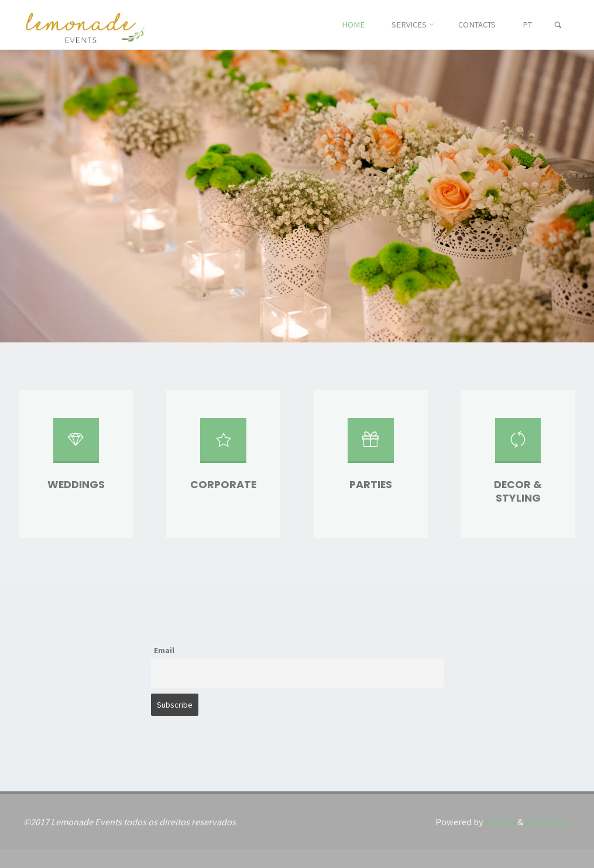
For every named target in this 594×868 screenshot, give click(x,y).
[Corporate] (223, 445)
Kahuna (499, 822)
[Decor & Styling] (518, 445)
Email (164, 650)
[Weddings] (76, 445)
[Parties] (370, 445)
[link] (558, 25)
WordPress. (548, 822)
